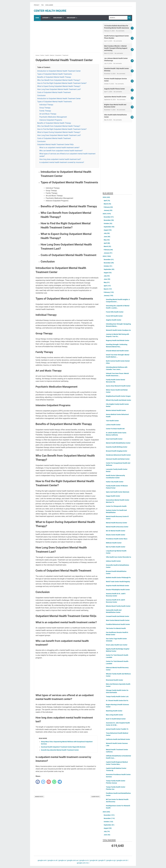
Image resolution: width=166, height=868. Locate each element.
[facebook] (38, 782)
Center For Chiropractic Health (116, 506)
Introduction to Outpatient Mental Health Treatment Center (59, 71)
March (107, 204)
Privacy (37, 5)
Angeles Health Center (114, 320)
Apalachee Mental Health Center (115, 97)
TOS (42, 5)
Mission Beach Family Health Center (118, 606)
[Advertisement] (67, 38)
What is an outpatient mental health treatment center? (59, 148)
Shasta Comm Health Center (116, 535)
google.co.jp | (111, 860)
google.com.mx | (83, 863)
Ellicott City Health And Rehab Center (119, 400)
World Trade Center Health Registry (118, 582)
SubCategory (58, 18)
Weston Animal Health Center (116, 410)
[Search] (118, 18)
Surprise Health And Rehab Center (118, 586)
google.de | (94, 860)
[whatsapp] (54, 782)
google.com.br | (122, 860)
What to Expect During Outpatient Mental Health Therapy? (59, 86)
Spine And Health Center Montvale (118, 492)
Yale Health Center (112, 421)
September (109, 227)
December (109, 217)
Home (37, 18)
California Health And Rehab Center (118, 739)
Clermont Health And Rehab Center (118, 459)
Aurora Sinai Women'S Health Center (118, 386)
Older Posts (95, 797)
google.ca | (62, 860)
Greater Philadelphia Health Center (118, 590)
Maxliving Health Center (114, 711)
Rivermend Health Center (114, 680)
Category (45, 18)
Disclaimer (49, 5)
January (108, 210)
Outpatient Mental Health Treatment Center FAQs (55, 144)
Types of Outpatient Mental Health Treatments (55, 74)
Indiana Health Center (113, 561)
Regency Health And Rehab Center (118, 340)
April (107, 201)
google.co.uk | (53, 860)
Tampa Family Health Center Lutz (117, 697)
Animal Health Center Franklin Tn (117, 729)
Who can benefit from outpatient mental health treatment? (61, 151)
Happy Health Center (113, 496)
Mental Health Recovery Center (117, 523)
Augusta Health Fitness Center (114, 89)
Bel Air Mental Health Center (116, 531)
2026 (106, 197)
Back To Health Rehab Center (116, 719)
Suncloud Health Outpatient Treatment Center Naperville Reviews (63, 747)
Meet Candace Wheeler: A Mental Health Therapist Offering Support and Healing (116, 48)
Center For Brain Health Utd (115, 429)
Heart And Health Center (114, 439)
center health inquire (50, 11)
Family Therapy (45, 111)
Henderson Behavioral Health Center (118, 455)
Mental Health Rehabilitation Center (118, 443)
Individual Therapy (46, 105)
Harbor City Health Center (115, 482)
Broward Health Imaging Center (117, 451)
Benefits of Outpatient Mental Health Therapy (54, 77)
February (108, 207)
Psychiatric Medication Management (53, 117)
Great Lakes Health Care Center (117, 645)
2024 (107, 256)
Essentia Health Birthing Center (117, 447)
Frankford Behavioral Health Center (118, 624)
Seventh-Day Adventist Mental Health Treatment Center (60, 750)
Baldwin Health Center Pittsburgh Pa (118, 578)
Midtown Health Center (114, 543)
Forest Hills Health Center (115, 312)
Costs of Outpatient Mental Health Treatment (54, 92)
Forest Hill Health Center (114, 316)
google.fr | (102, 860)
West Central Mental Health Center (118, 620)
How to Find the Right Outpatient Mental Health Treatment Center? (62, 83)
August (108, 230)
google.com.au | (73, 860)
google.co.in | (84, 860)
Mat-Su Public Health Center (116, 547)
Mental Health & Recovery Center (117, 527)
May (107, 240)
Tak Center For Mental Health (116, 628)
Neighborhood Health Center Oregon (118, 396)
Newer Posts (39, 797)
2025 (107, 214)
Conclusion (41, 95)
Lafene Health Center (113, 425)
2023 (106, 812)
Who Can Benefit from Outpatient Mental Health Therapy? (59, 80)
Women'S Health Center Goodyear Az (118, 330)
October (108, 223)
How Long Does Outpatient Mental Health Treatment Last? (59, 89)
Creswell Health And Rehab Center (118, 616)
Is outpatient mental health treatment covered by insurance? (62, 162)
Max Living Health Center (114, 715)
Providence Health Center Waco (117, 539)
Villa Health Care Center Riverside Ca (119, 557)
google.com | (43, 860)
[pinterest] (49, 782)
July (107, 233)
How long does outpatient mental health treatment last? (60, 159)
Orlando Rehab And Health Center (117, 351)
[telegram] (60, 782)
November (109, 220)
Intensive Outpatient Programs (51, 120)
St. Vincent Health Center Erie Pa (117, 701)
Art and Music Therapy (48, 114)
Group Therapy (45, 108)
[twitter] (43, 782)
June (107, 237)
